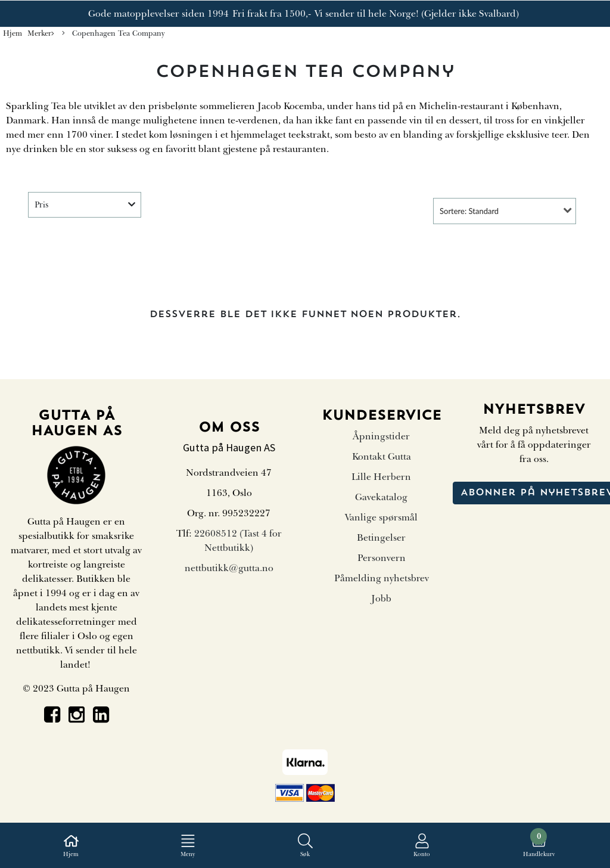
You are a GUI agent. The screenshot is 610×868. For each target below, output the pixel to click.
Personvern (382, 558)
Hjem (13, 33)
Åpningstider (381, 436)
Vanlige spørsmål (381, 517)
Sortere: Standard (469, 211)
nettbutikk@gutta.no (229, 568)
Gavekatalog (381, 497)
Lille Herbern (381, 477)
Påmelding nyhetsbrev (382, 578)
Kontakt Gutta (382, 457)
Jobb (381, 599)
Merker (41, 34)
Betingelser (381, 538)
